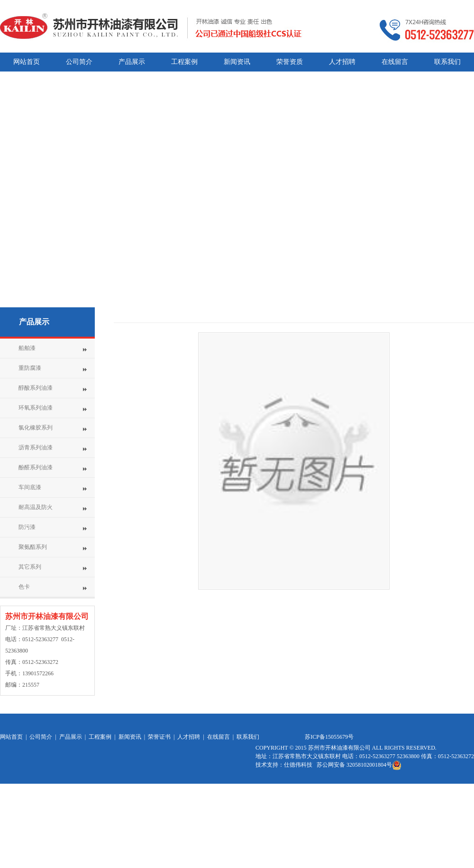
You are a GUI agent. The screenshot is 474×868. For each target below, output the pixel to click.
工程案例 (100, 737)
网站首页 (11, 737)
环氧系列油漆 (36, 408)
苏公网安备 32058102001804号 (359, 765)
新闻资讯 (130, 737)
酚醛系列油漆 (36, 467)
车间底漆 (30, 487)
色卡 (24, 587)
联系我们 (248, 737)
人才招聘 (189, 737)
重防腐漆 (30, 368)
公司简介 (41, 737)
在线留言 (219, 737)
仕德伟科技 (299, 765)
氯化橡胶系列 (36, 428)
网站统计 (267, 804)
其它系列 (30, 567)
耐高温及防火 (36, 507)
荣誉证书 (159, 737)
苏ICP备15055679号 (329, 737)
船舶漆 (27, 348)
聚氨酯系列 (33, 547)
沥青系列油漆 (36, 447)
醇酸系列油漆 (36, 388)
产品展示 (34, 322)
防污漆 (27, 527)
